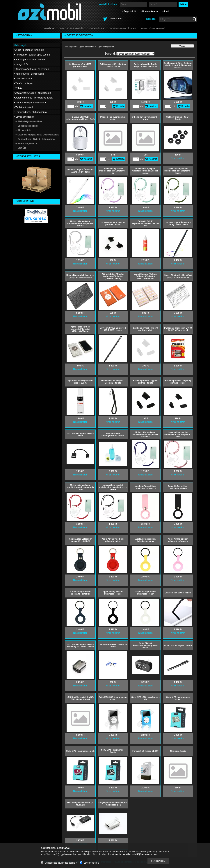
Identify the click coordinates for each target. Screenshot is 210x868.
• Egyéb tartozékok (86, 47)
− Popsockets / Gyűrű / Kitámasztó (35, 139)
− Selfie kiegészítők (26, 143)
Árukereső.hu (36, 222)
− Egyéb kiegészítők (27, 126)
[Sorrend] (135, 54)
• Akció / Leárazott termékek (29, 50)
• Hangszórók (21, 64)
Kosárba (88, 106)
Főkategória (70, 47)
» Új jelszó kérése (149, 11)
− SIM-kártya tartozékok (29, 121)
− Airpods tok (23, 130)
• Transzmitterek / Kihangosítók (30, 112)
